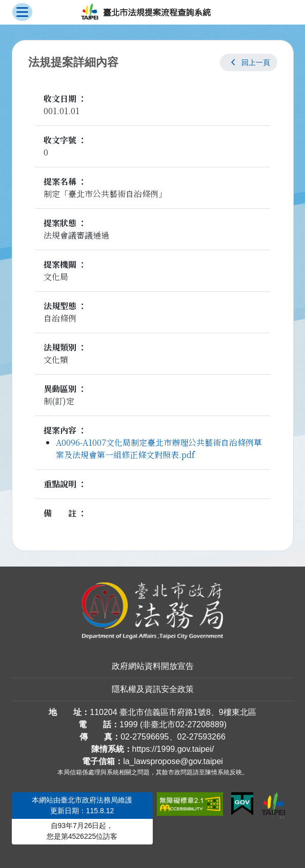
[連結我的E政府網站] (242, 804)
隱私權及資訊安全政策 (153, 689)
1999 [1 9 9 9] (129, 724)
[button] (249, 62)
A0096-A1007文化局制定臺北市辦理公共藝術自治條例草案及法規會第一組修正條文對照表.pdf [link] (159, 449)
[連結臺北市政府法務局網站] (153, 611)
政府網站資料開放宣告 (153, 666)
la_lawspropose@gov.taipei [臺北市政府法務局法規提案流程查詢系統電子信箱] (173, 761)
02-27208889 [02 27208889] (199, 724)
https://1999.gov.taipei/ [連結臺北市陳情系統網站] (173, 749)
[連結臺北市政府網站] (273, 806)
